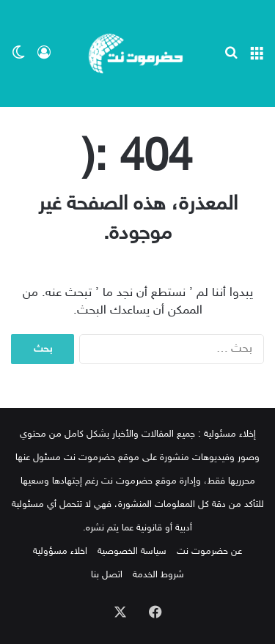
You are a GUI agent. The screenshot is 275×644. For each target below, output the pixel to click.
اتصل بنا (107, 575)
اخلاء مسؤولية (60, 552)
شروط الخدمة (158, 575)
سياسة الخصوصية (132, 552)
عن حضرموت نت (209, 552)
